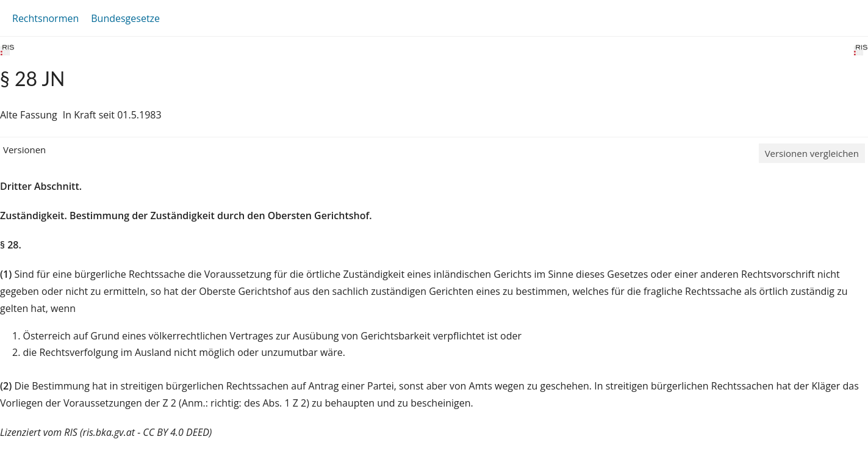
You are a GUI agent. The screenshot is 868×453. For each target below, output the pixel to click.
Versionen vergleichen (812, 153)
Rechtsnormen (45, 18)
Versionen (24, 150)
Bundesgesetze (125, 18)
